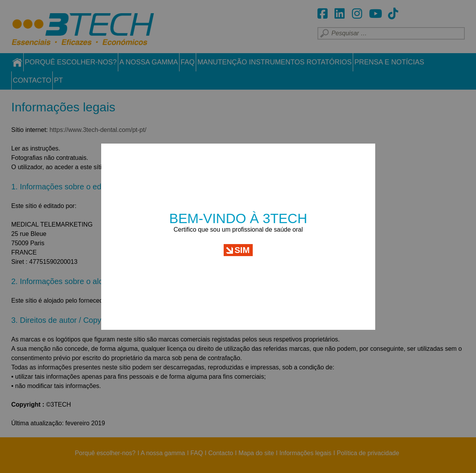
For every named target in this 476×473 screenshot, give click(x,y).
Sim (242, 243)
